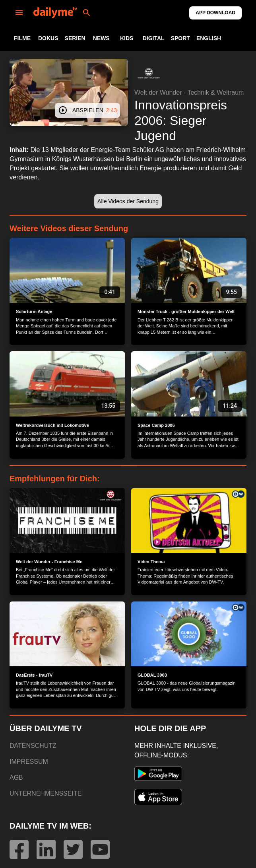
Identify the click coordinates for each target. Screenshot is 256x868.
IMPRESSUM (29, 762)
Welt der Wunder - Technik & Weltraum (189, 92)
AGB (16, 778)
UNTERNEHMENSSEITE (46, 793)
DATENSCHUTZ (33, 746)
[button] (149, 73)
